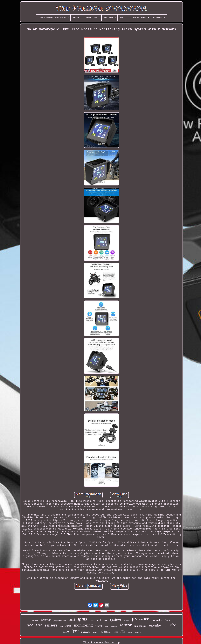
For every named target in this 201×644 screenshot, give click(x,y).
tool (99, 620)
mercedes (86, 632)
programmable (60, 620)
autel (72, 620)
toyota (168, 620)
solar (68, 626)
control (138, 632)
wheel (99, 626)
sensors (51, 625)
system (115, 619)
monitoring (83, 625)
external (46, 620)
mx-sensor (140, 626)
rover (95, 632)
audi (106, 620)
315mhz (126, 621)
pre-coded (157, 620)
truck (166, 626)
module (130, 633)
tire (173, 625)
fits (123, 631)
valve (65, 631)
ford (61, 627)
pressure (141, 619)
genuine (34, 625)
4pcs (116, 632)
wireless (114, 626)
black (92, 620)
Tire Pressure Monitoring (101, 642)
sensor (126, 625)
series (35, 621)
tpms (82, 619)
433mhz (106, 631)
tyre (75, 631)
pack (106, 626)
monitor (155, 625)
